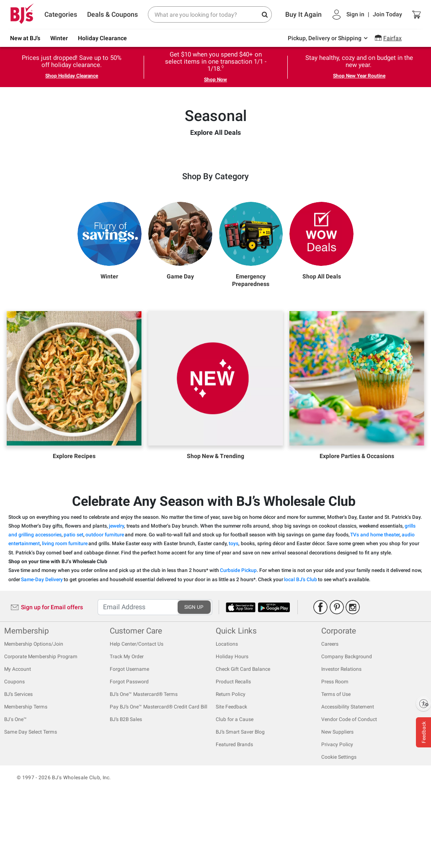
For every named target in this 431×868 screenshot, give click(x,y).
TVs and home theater (375, 595)
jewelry (116, 586)
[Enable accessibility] (423, 703)
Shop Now (215, 80)
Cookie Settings (339, 817)
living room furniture (65, 604)
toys (234, 604)
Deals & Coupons (112, 14)
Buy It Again (303, 14)
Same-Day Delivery (42, 639)
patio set (74, 595)
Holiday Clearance (102, 38)
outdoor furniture (105, 595)
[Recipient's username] (138, 667)
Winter (59, 38)
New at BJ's (25, 38)
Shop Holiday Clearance (72, 76)
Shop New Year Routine (359, 76)
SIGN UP (194, 667)
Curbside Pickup (238, 631)
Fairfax (392, 38)
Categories (61, 14)
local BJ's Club (301, 639)
